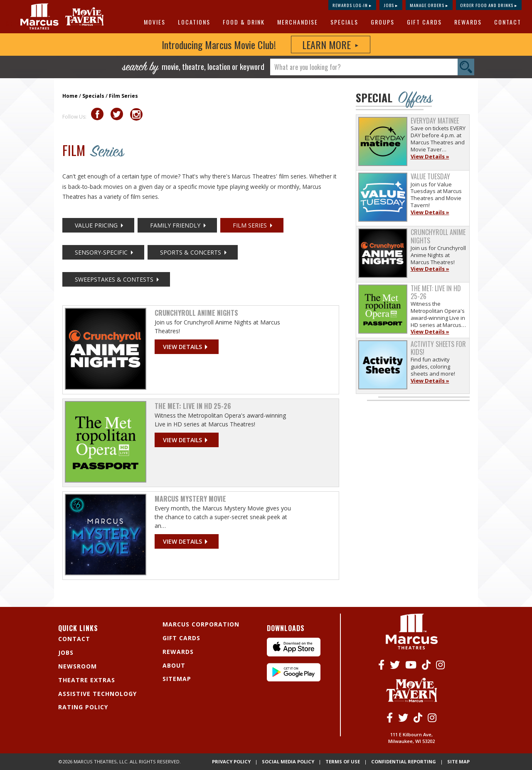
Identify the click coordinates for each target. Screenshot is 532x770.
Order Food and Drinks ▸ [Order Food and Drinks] (489, 5)
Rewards (468, 22)
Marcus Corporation (201, 624)
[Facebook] (381, 665)
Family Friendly (175, 225)
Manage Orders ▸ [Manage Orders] (429, 5)
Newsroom (78, 666)
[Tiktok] (426, 665)
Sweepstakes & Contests (114, 279)
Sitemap (177, 679)
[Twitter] (395, 665)
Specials (344, 22)
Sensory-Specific (101, 252)
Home (70, 96)
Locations (194, 22)
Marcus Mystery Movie (190, 499)
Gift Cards (424, 22)
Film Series (123, 96)
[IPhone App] (294, 654)
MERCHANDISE (298, 22)
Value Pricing (96, 225)
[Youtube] (411, 665)
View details (182, 347)
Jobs (66, 652)
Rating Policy (83, 707)
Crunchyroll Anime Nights (196, 313)
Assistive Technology (97, 694)
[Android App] (294, 679)
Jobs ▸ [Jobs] (391, 5)
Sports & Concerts (191, 252)
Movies (155, 22)
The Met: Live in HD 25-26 (193, 406)
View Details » (430, 156)
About (174, 665)
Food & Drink (244, 22)
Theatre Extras (87, 680)
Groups (383, 22)
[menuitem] (156, 22)
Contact (508, 22)
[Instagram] (440, 665)
